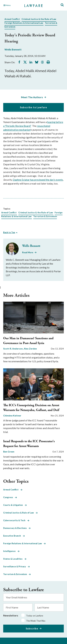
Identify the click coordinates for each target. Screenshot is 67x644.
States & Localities (15, 559)
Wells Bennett (13, 49)
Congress (10, 497)
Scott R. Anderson (13, 349)
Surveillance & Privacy (16, 566)
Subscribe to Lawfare (33, 107)
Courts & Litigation (15, 505)
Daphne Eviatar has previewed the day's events (38, 180)
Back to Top (9, 232)
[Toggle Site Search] (62, 5)
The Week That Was (36, 621)
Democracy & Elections (17, 528)
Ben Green (9, 452)
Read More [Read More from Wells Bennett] (28, 252)
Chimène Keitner (12, 416)
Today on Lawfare (35, 616)
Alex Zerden (30, 349)
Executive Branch (14, 536)
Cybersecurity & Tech (16, 520)
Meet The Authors (32, 97)
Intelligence (11, 551)
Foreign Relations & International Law (24, 23)
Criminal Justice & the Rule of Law (39, 19)
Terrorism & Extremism (45, 216)
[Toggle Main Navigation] (12, 5)
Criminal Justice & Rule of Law (20, 513)
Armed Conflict (12, 19)
